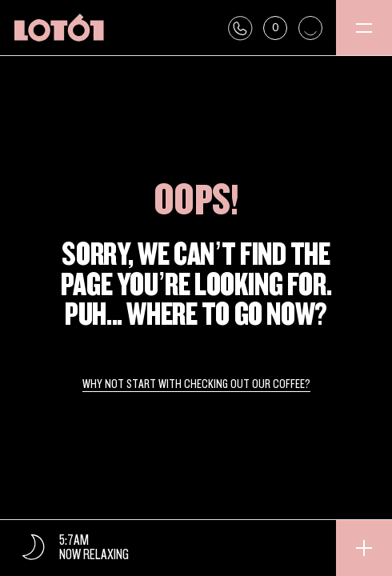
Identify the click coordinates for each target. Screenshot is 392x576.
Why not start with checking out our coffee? (196, 385)
